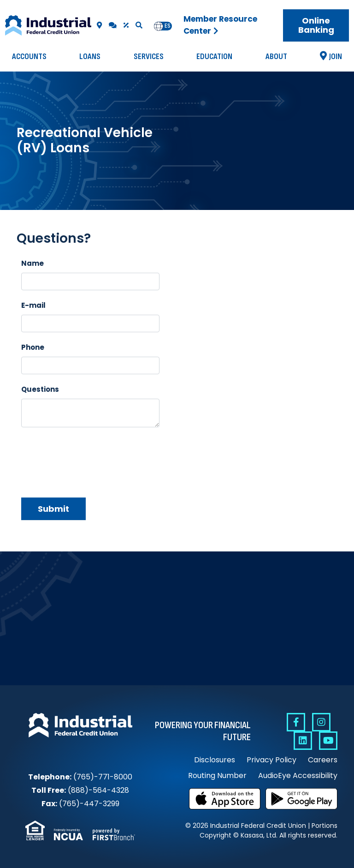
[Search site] (139, 25)
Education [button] (214, 57)
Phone (33, 347)
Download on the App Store (225, 799)
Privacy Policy (271, 760)
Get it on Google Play (301, 799)
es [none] (168, 26)
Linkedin (303, 741)
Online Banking (316, 25)
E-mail (33, 305)
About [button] (276, 57)
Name (32, 263)
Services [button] (149, 57)
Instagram (321, 722)
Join (336, 57)
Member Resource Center (220, 25)
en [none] (159, 26)
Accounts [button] (29, 57)
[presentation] (91, 459)
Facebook (296, 722)
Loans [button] (90, 57)
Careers (323, 760)
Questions (40, 389)
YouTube (328, 741)
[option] (168, 26)
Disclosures (215, 760)
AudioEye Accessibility (298, 775)
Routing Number (217, 775)
